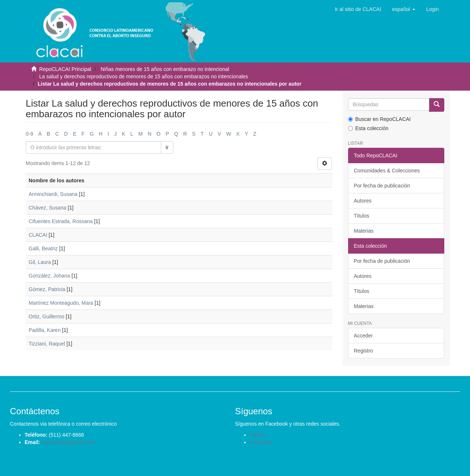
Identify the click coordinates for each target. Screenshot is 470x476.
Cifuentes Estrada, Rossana (61, 221)
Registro (364, 351)
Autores (363, 201)
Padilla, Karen (45, 330)
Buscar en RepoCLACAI (379, 119)
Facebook (261, 442)
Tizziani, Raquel (47, 344)
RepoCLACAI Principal (65, 69)
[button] (404, 9)
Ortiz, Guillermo (46, 316)
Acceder (363, 336)
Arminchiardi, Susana (53, 194)
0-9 (29, 134)
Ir (167, 147)
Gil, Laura (40, 262)
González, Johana (49, 276)
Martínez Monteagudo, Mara (61, 303)
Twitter (257, 435)
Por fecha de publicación (382, 186)
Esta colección (368, 128)
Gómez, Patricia (47, 289)
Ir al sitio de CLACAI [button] (358, 9)
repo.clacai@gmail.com (68, 442)
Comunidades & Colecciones (387, 171)
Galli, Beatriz (43, 248)
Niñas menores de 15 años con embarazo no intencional (165, 69)
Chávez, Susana (48, 208)
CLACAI (38, 235)
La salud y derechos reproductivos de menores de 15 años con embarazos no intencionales (144, 76)
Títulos (362, 216)
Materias (364, 231)
